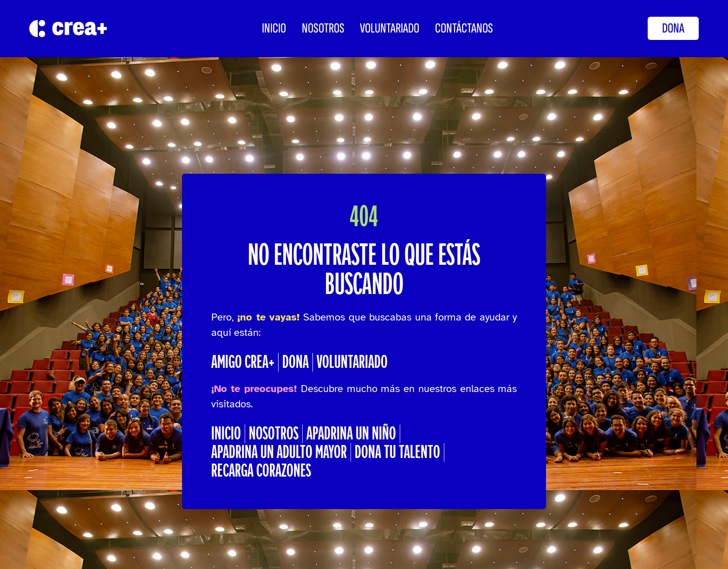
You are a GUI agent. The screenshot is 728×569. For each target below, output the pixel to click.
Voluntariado (390, 28)
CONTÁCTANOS (464, 28)
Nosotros (323, 28)
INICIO (274, 28)
